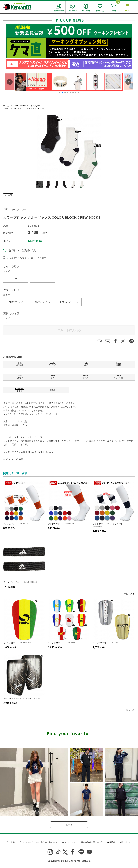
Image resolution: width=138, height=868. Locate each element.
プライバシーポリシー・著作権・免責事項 (38, 842)
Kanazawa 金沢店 (20, 390)
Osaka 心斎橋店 (20, 377)
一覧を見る (129, 594)
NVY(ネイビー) (42, 302)
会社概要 (11, 842)
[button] (60, 93)
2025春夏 (8, 195)
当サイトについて (69, 842)
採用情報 (111, 842)
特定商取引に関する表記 (92, 842)
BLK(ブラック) (16, 302)
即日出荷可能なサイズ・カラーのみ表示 (27, 258)
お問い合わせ (125, 842)
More (69, 825)
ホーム (6, 106)
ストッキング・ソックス (37, 108)
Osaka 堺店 (53, 377)
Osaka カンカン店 (118, 377)
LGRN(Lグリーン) (69, 302)
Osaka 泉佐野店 (52, 364)
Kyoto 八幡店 (85, 364)
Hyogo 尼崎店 (118, 364)
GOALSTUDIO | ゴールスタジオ (27, 106)
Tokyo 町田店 (85, 377)
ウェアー (18, 108)
